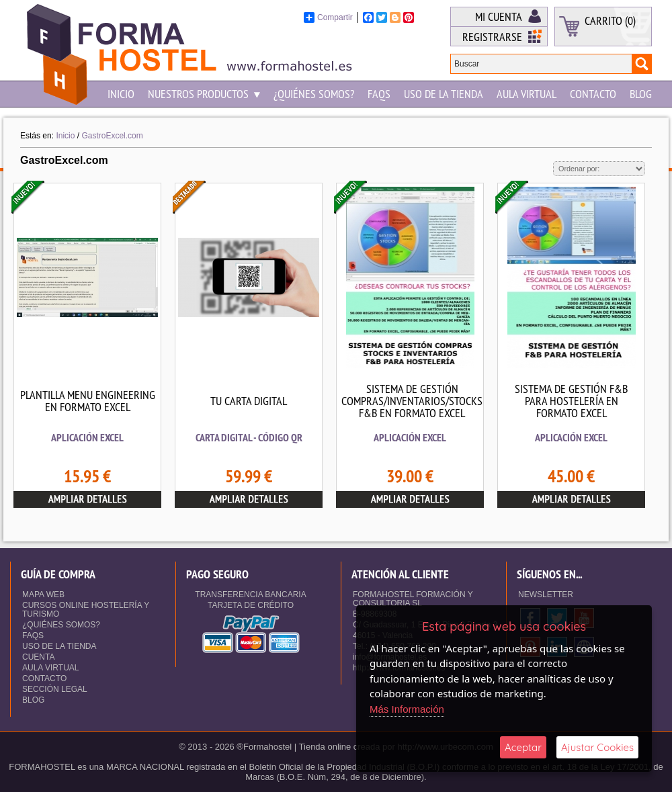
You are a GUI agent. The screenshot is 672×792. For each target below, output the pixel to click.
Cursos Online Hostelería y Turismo (86, 610)
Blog (641, 94)
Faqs (379, 94)
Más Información (407, 709)
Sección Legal (55, 689)
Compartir (328, 17)
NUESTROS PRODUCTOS (204, 94)
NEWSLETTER (546, 595)
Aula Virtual (527, 94)
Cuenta (38, 657)
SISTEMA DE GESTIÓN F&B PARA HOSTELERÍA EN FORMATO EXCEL (571, 401)
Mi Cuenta (499, 16)
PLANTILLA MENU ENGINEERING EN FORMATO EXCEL (88, 401)
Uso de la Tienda (444, 94)
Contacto (593, 94)
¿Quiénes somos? (314, 94)
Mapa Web (43, 595)
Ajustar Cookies (597, 747)
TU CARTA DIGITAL (249, 401)
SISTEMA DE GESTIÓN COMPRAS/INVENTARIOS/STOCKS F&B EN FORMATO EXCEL (412, 401)
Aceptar (523, 747)
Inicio (121, 94)
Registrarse (492, 37)
